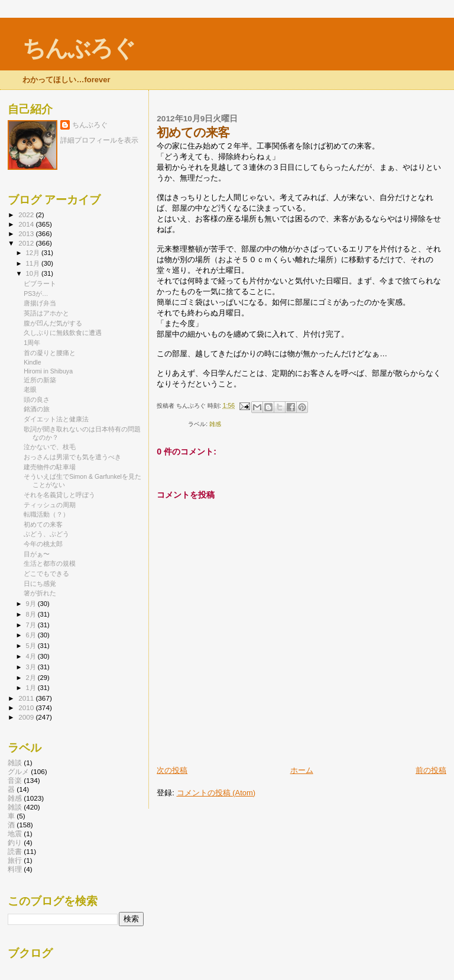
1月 (32, 688)
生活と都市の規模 (50, 563)
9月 (32, 604)
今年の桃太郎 (43, 544)
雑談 (15, 807)
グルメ (18, 771)
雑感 (215, 424)
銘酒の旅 (37, 409)
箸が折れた (40, 593)
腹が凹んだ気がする (53, 323)
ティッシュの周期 (50, 505)
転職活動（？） (46, 514)
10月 (34, 273)
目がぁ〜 (37, 554)
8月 (32, 614)
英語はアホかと (46, 313)
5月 (32, 646)
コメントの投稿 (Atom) (216, 793)
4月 (32, 656)
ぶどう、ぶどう (46, 534)
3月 (32, 667)
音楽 (15, 780)
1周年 (32, 343)
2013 (27, 233)
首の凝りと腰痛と (50, 353)
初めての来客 (43, 524)
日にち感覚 (40, 584)
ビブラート (40, 283)
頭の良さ (37, 399)
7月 (32, 625)
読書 (15, 851)
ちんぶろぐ (79, 48)
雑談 (15, 763)
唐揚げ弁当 (40, 303)
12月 (34, 253)
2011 (27, 698)
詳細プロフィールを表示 (99, 140)
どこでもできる (46, 573)
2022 (27, 215)
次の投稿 (172, 770)
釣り (15, 842)
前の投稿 (431, 770)
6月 (32, 635)
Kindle (32, 362)
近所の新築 (40, 380)
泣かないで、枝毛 (50, 447)
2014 (27, 224)
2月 (32, 678)
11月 (34, 263)
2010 (27, 707)
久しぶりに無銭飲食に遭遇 (63, 333)
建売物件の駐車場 (50, 467)
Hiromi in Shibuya (48, 371)
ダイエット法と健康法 (56, 419)
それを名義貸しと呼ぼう (59, 495)
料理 (15, 869)
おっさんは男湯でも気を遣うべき (72, 457)
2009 (27, 717)
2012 (27, 243)
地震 (15, 834)
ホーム (302, 770)
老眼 (30, 389)
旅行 (15, 860)
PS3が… (36, 294)
